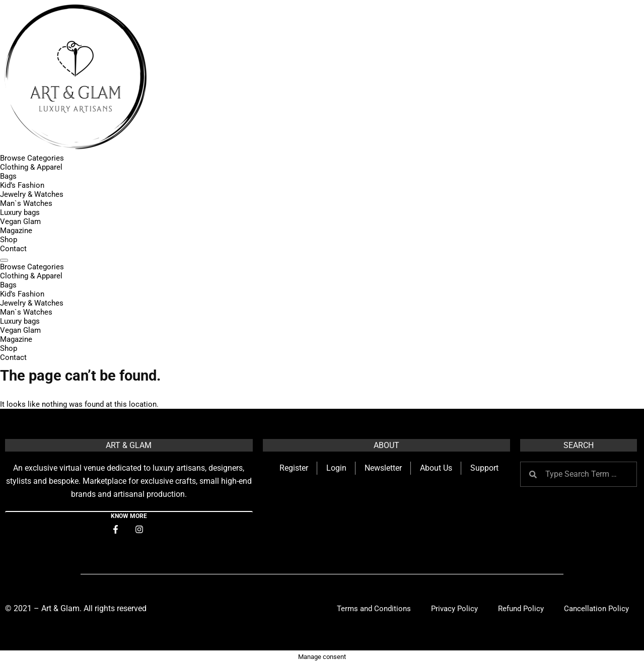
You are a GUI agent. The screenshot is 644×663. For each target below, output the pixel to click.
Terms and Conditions (374, 609)
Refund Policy (521, 609)
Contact (13, 249)
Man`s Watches (26, 203)
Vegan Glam (20, 222)
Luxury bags (20, 212)
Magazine (16, 231)
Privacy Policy (454, 609)
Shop (9, 240)
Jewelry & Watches (32, 194)
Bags (8, 176)
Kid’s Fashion (22, 185)
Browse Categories (32, 158)
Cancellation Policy (596, 609)
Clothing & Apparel (31, 167)
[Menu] (4, 260)
